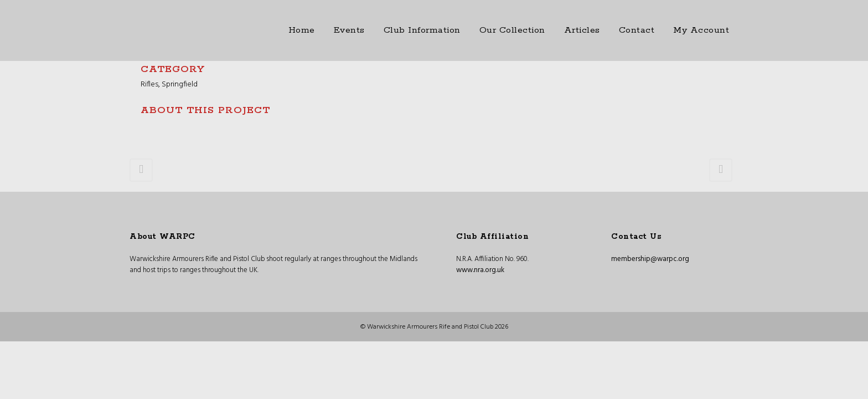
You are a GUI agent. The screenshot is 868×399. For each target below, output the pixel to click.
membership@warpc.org (650, 259)
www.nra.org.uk (480, 270)
